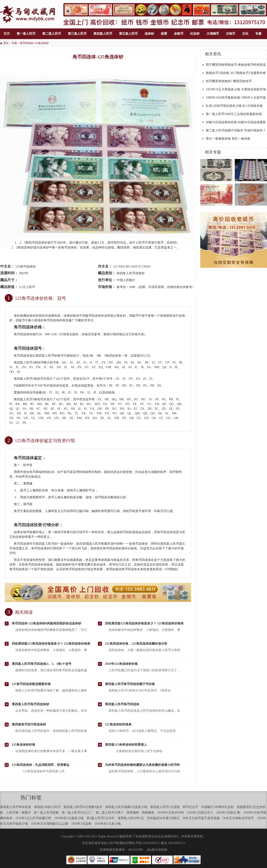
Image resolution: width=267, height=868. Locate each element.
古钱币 (231, 34)
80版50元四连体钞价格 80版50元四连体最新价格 (236, 126)
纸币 (32, 472)
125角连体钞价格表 (118, 724)
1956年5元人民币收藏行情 (33, 818)
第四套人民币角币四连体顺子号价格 (130, 684)
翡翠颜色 (148, 813)
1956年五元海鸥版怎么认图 (50, 824)
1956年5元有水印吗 (171, 813)
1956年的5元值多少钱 (69, 818)
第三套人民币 (77, 34)
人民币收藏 (99, 544)
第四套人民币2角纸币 (29, 379)
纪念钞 (195, 34)
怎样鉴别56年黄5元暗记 (163, 818)
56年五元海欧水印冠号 (238, 818)
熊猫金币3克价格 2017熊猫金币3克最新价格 (236, 73)
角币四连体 (51, 320)
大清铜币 (213, 34)
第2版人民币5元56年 (101, 818)
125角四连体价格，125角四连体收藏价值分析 (136, 644)
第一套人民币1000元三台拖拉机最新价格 (234, 114)
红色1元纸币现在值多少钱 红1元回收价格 (234, 106)
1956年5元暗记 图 (228, 813)
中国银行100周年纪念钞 (217, 807)
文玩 (245, 34)
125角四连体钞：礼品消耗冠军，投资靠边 (41, 765)
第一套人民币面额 (46, 813)
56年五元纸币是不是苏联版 (201, 818)
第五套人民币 (128, 34)
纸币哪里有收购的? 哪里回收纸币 (229, 81)
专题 (258, 34)
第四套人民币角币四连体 (122, 704)
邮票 (164, 34)
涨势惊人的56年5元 (131, 818)
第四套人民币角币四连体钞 (30, 704)
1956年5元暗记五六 (200, 813)
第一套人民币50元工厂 (77, 813)
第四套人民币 (103, 34)
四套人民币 (47, 356)
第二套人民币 (52, 34)
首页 (7, 34)
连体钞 (149, 34)
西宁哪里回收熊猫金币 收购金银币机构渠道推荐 (236, 69)
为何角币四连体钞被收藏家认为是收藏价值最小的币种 (142, 765)
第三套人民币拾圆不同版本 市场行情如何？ (236, 130)
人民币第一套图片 (18, 813)
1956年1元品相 (81, 824)
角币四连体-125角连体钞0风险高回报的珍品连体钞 (47, 623)
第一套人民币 (26, 34)
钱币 (26, 532)
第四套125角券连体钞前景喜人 (126, 745)
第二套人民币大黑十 (110, 813)
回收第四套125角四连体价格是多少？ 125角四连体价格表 (144, 623)
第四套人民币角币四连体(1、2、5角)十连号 (42, 664)
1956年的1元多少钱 (108, 824)
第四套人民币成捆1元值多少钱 (126, 807)
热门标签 (31, 798)
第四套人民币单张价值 (16, 807)
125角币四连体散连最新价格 (31, 684)
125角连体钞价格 (23, 745)
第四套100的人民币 (47, 807)
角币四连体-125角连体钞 (34, 43)
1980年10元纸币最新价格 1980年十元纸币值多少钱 (236, 101)
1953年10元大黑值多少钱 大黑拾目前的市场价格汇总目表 (236, 93)
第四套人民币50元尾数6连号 (83, 807)
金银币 (179, 34)
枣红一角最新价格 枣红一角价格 (228, 139)
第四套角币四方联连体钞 (29, 724)
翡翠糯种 (133, 813)
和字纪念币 (190, 807)
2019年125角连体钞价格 (121, 664)
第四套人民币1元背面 (165, 807)
